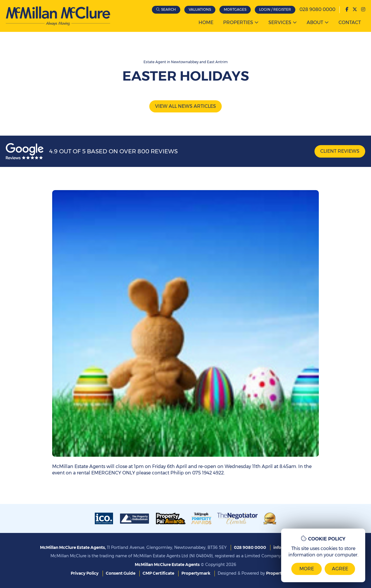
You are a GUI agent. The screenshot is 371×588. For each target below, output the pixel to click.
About (315, 22)
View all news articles (185, 106)
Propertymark (196, 573)
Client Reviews (340, 151)
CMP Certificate (158, 573)
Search (169, 9)
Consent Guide (121, 573)
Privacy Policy (85, 573)
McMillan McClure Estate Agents (167, 565)
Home (206, 22)
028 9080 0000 (317, 9)
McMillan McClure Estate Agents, (73, 547)
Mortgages (235, 9)
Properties (238, 22)
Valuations (200, 9)
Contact (350, 22)
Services (280, 22)
